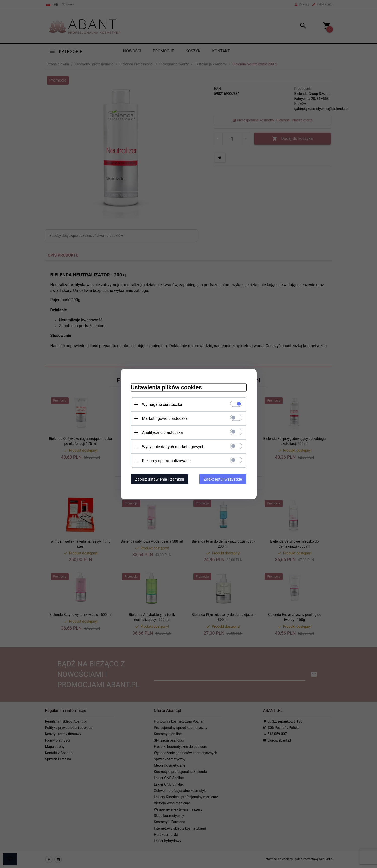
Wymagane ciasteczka (162, 404)
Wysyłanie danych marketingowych (173, 447)
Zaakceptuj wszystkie (223, 479)
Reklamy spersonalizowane (166, 461)
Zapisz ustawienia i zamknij (160, 479)
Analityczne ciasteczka (162, 433)
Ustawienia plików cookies (166, 387)
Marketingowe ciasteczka (165, 419)
